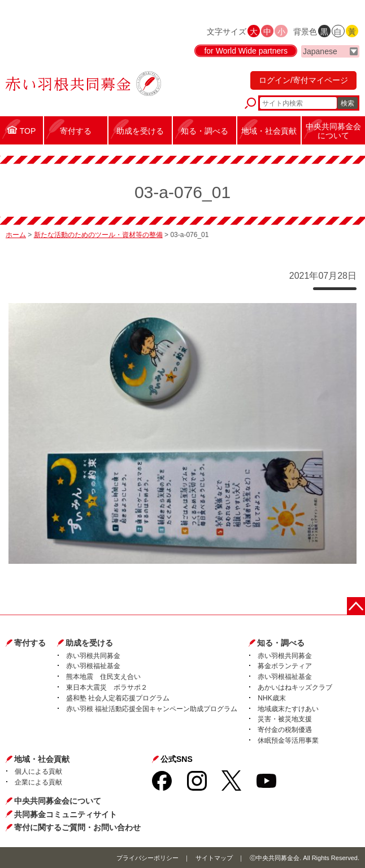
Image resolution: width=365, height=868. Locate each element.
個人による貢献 (38, 771)
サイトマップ (214, 858)
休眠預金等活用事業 (288, 740)
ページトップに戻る (356, 606)
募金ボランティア (285, 666)
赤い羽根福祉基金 (93, 666)
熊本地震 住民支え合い (103, 677)
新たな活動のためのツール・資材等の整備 (98, 235)
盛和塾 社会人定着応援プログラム (118, 698)
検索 (347, 103)
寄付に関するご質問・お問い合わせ (77, 827)
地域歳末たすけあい (288, 709)
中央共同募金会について (58, 801)
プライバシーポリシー (147, 858)
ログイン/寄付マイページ (303, 80)
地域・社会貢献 (42, 759)
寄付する (30, 643)
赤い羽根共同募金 (93, 656)
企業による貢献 (38, 782)
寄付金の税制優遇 (285, 730)
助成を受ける (89, 643)
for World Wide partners (246, 51)
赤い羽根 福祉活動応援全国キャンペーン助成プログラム (152, 709)
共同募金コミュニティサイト (66, 814)
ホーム (16, 235)
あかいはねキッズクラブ (295, 687)
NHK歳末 (271, 698)
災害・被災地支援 (285, 719)
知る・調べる (281, 643)
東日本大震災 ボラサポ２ (107, 687)
